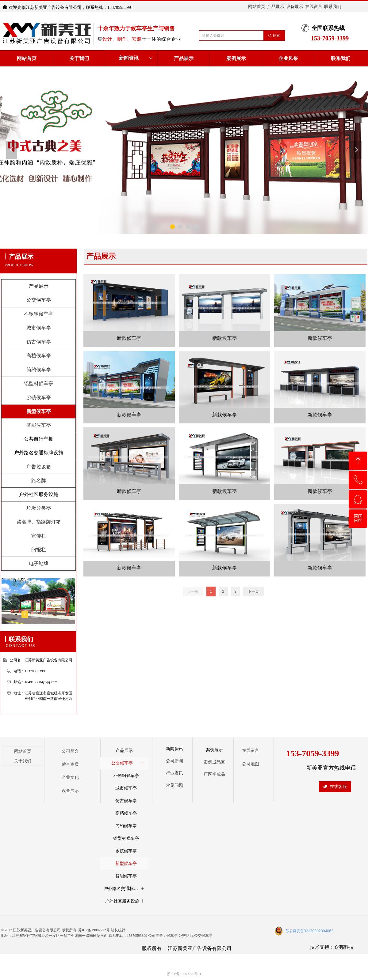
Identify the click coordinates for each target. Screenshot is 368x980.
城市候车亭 (39, 328)
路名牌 (39, 481)
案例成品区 (214, 762)
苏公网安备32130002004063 (309, 931)
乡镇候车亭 (39, 398)
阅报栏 (39, 550)
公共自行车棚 (39, 439)
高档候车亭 (39, 356)
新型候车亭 (39, 411)
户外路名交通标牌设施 (39, 453)
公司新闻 (174, 761)
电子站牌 (39, 563)
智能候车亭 (39, 425)
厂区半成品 (214, 774)
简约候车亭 (39, 370)
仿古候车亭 (39, 342)
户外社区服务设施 (39, 494)
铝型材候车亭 (39, 383)
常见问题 (174, 785)
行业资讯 (174, 773)
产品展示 (39, 286)
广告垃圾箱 (39, 467)
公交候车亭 (39, 300)
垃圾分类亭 (39, 508)
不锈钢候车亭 (39, 314)
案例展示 (214, 750)
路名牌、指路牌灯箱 (39, 522)
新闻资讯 (136, 58)
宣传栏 (39, 536)
